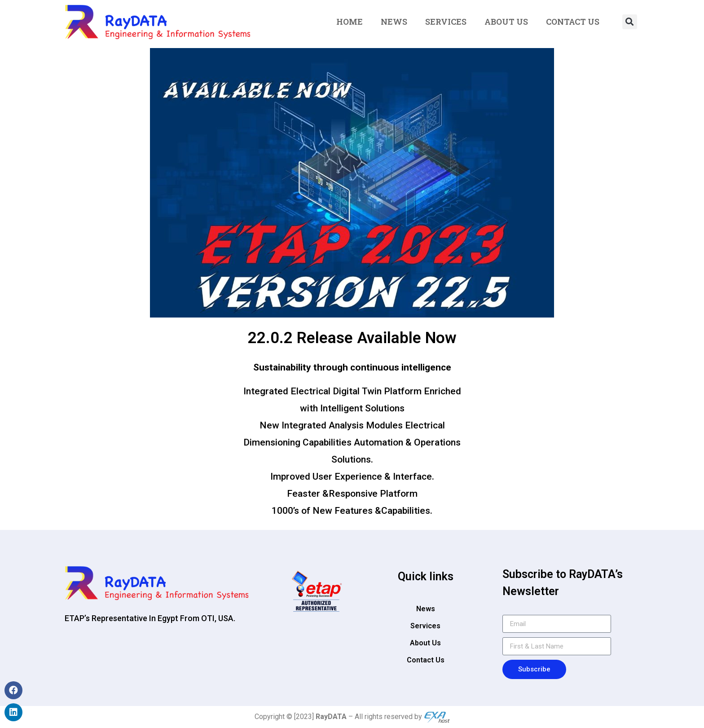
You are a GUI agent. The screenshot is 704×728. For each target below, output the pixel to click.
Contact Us (573, 22)
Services (446, 22)
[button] (630, 22)
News (394, 22)
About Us (506, 22)
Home (350, 22)
